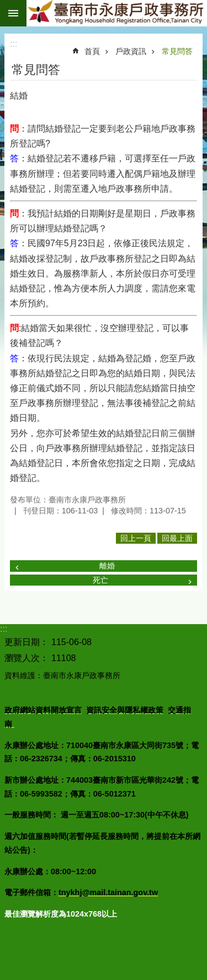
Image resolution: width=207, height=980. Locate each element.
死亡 (100, 580)
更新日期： (26, 642)
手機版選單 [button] (13, 13)
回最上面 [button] (177, 538)
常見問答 (177, 51)
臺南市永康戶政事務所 (117, 13)
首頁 (92, 51)
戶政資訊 (131, 51)
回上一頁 (136, 538)
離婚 (107, 566)
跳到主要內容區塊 (6, 6)
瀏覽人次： (26, 658)
